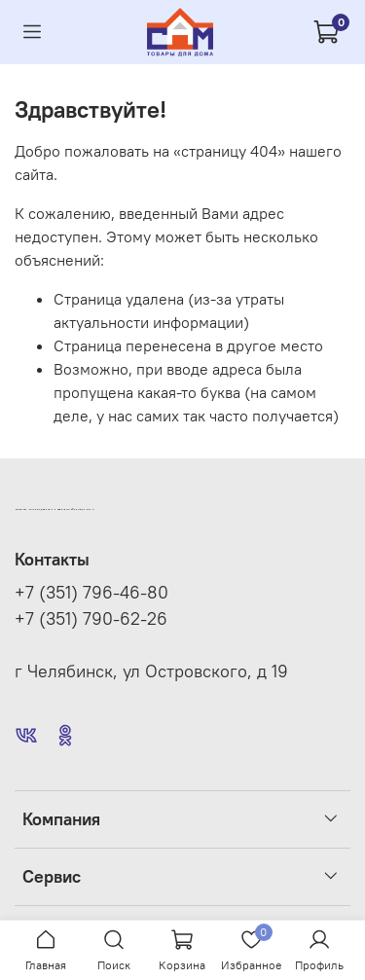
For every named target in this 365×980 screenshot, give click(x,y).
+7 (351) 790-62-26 (91, 619)
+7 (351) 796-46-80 (91, 593)
